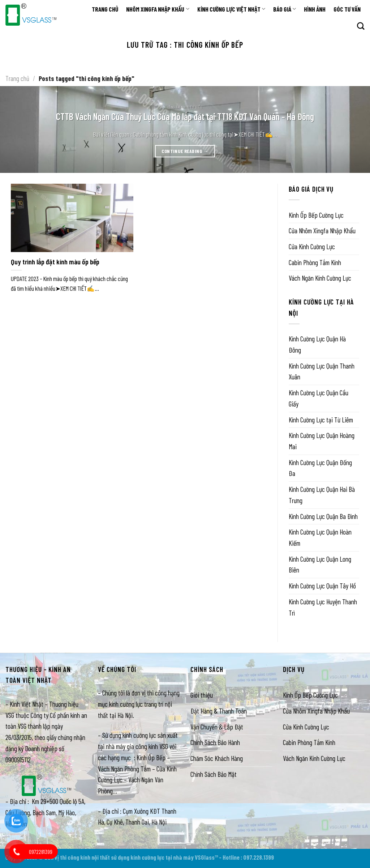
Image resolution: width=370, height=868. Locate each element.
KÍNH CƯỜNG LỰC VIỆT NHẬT (231, 9)
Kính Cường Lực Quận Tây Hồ (322, 586)
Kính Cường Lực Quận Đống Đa (320, 468)
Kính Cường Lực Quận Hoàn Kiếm (320, 537)
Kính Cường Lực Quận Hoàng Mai (322, 441)
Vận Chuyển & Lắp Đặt (217, 727)
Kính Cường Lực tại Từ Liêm (321, 419)
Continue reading (185, 151)
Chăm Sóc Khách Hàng (217, 758)
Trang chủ (17, 78)
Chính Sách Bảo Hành (215, 742)
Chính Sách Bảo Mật (214, 774)
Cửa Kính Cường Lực (312, 246)
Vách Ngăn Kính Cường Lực (320, 278)
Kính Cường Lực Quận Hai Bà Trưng (322, 495)
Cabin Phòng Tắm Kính (315, 262)
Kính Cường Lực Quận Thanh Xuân (322, 371)
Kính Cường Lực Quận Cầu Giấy (319, 398)
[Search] (361, 26)
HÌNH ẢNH (315, 9)
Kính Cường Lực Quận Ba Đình (323, 516)
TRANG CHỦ (105, 9)
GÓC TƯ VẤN (347, 9)
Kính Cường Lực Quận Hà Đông (317, 344)
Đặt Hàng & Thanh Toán (219, 711)
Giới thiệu (202, 695)
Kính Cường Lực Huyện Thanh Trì (323, 607)
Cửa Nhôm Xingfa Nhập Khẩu (322, 231)
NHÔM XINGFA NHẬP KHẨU (158, 9)
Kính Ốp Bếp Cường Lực (316, 215)
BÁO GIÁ (285, 9)
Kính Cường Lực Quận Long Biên (320, 564)
